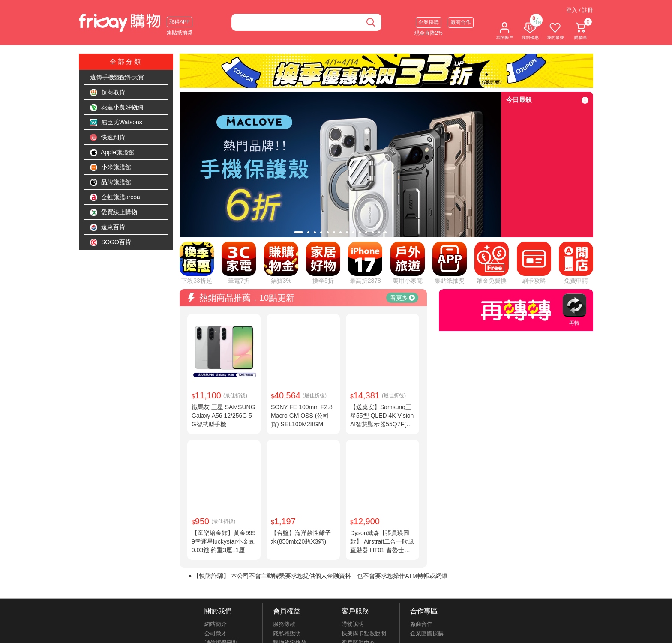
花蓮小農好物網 (117, 108)
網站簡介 (216, 624)
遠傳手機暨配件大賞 (117, 77)
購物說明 (353, 624)
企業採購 (429, 22)
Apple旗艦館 (112, 153)
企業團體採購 (427, 633)
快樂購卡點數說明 (364, 633)
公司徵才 (216, 633)
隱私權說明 (287, 633)
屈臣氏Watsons (116, 123)
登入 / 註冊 (580, 10)
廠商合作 (461, 22)
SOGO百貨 (111, 242)
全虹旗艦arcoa (115, 197)
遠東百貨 (108, 227)
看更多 (402, 298)
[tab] (298, 232)
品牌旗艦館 (111, 182)
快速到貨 (108, 138)
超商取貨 (108, 93)
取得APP (180, 22)
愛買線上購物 (114, 212)
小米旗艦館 (111, 167)
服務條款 (284, 624)
